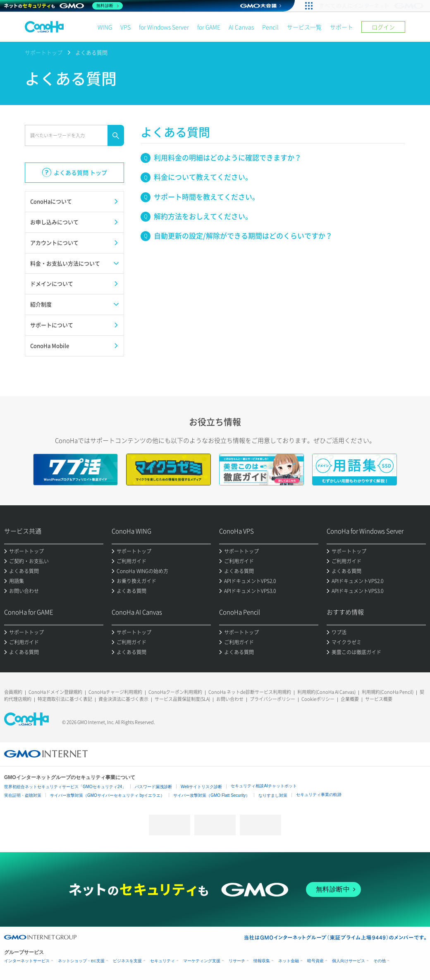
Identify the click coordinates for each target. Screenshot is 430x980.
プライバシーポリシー (272, 699)
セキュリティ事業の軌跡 (319, 795)
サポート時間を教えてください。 (207, 197)
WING (105, 27)
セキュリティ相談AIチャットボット (264, 786)
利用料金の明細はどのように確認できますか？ (228, 157)
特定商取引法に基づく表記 (65, 699)
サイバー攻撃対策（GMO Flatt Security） (211, 795)
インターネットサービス (27, 961)
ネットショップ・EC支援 (81, 961)
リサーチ (237, 961)
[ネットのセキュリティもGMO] (63, 6)
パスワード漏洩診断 (153, 787)
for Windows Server (164, 27)
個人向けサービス (349, 961)
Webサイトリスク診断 (201, 787)
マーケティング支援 (202, 961)
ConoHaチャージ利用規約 (115, 692)
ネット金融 (289, 961)
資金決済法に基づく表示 (123, 699)
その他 (380, 961)
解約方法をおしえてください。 (203, 216)
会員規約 (13, 692)
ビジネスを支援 (127, 961)
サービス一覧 (304, 27)
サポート (342, 27)
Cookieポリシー (318, 699)
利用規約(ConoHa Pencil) (388, 692)
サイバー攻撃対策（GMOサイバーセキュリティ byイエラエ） (107, 795)
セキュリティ (162, 961)
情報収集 (262, 961)
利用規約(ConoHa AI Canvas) (326, 692)
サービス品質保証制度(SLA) (182, 699)
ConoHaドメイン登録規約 (55, 692)
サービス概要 (379, 699)
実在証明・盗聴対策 (23, 795)
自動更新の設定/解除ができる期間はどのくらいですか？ (243, 235)
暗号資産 (315, 961)
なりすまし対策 (273, 795)
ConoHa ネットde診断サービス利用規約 (250, 692)
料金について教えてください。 (203, 177)
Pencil (270, 27)
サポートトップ (44, 52)
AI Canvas (241, 27)
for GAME (209, 27)
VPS (125, 27)
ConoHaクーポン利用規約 (175, 692)
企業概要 (350, 699)
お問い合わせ (230, 699)
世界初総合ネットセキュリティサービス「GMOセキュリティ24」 (65, 787)
